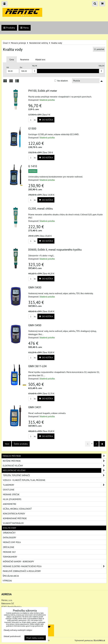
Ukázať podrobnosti (12, 636)
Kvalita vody (9, 528)
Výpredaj (7, 581)
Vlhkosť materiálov (13, 523)
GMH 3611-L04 (37, 366)
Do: (26, 70)
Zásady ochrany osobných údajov (18, 630)
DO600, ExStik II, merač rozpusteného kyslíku (55, 250)
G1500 (32, 129)
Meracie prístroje (55, 456)
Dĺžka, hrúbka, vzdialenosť (17, 509)
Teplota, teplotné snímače (55, 475)
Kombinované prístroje (15, 518)
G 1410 (33, 166)
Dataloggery (9, 537)
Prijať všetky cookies (35, 638)
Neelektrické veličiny (55, 470)
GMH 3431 (35, 407)
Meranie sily (9, 552)
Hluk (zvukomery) (12, 499)
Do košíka (46, 120)
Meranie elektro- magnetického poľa (55, 566)
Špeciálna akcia (11, 576)
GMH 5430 (35, 287)
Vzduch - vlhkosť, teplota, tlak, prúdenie (24, 480)
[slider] (35, 71)
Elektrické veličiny (55, 466)
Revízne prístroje (55, 461)
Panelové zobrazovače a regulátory (22, 571)
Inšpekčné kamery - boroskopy (18, 561)
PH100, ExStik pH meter (43, 91)
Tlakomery (55, 485)
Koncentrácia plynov (14, 514)
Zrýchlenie (9, 547)
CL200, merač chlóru (40, 209)
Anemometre (10, 504)
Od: (13, 70)
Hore (7, 444)
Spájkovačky (9, 533)
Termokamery (10, 557)
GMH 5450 (35, 325)
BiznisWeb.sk (99, 640)
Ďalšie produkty (21, 444)
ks (32, 120)
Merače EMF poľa (12, 542)
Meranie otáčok (11, 494)
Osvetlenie (9, 490)
